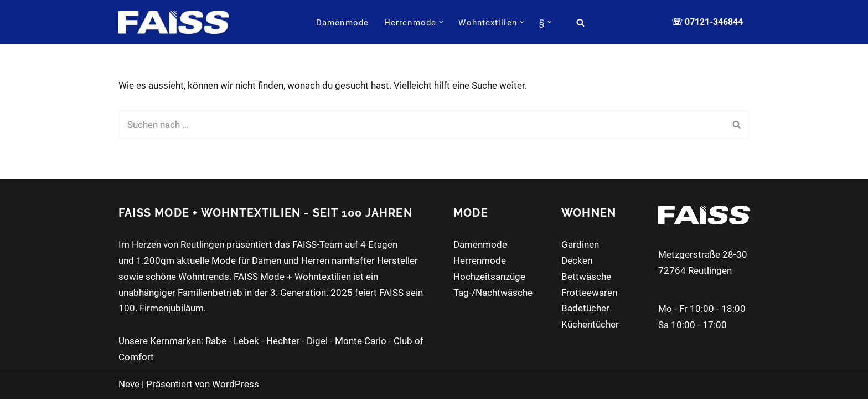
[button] (441, 22)
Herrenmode (480, 260)
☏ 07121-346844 (707, 22)
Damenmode (342, 23)
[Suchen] (580, 22)
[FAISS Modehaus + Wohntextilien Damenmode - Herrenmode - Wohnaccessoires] (174, 22)
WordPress (236, 384)
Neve (129, 384)
